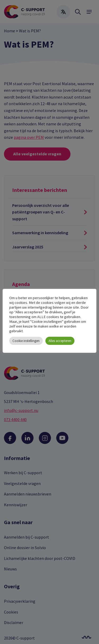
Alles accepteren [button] (60, 341)
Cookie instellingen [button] (26, 341)
